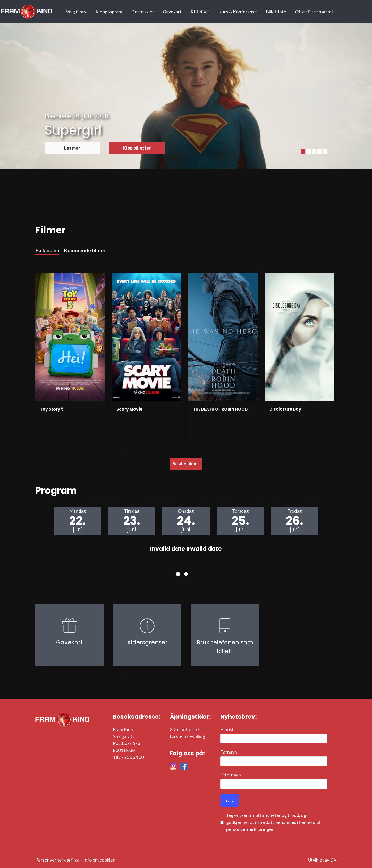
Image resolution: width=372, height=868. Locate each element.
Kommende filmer (85, 250)
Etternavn (231, 775)
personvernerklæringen (250, 829)
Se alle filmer (186, 464)
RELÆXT (200, 12)
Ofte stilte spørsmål (315, 12)
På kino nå (47, 250)
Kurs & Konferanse (238, 12)
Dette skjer (143, 12)
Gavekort (172, 12)
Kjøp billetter (137, 148)
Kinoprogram (109, 12)
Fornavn (229, 752)
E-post (227, 729)
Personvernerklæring (57, 860)
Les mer (72, 148)
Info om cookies (99, 860)
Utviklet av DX (322, 860)
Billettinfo (276, 12)
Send (230, 800)
